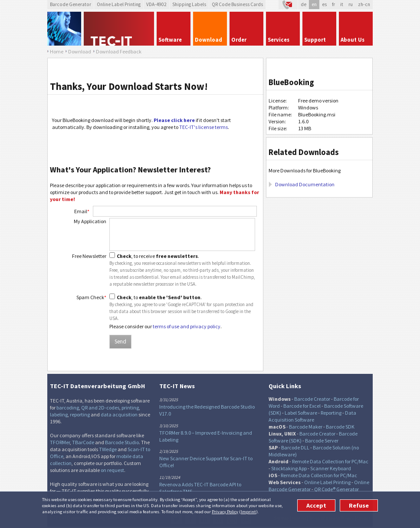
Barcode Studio (122, 442)
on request (112, 470)
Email (82, 211)
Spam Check (91, 297)
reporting (80, 414)
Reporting (331, 413)
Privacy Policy (225, 511)
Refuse (359, 505)
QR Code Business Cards (237, 4)
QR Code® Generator (336, 489)
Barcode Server (322, 441)
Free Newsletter (89, 256)
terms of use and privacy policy (187, 326)
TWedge (108, 449)
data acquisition (119, 414)
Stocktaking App (289, 468)
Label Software (301, 413)
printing (130, 408)
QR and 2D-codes (100, 408)
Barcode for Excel (302, 406)
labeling (59, 414)
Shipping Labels (189, 4)
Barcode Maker (306, 427)
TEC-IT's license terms (203, 127)
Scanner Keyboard (331, 468)
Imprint (248, 511)
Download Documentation (305, 184)
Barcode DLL (295, 447)
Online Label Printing (119, 4)
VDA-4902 (156, 4)
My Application (90, 221)
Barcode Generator (71, 4)
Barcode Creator (312, 399)
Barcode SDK (340, 427)
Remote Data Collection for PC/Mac (330, 461)
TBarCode (83, 442)
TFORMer (60, 442)
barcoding (68, 408)
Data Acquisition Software (312, 416)
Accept (316, 505)
